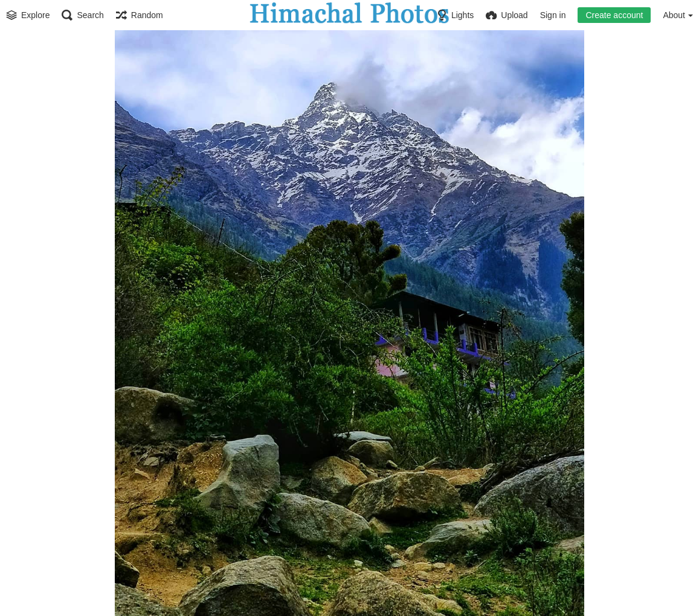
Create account (614, 15)
